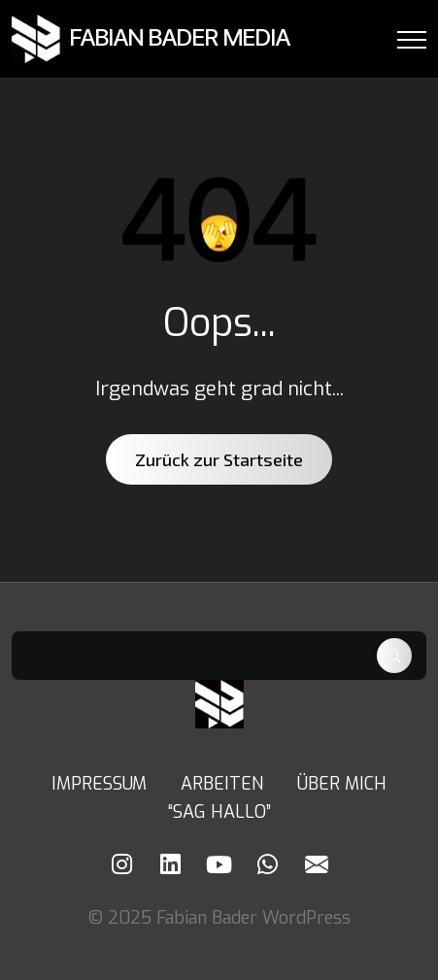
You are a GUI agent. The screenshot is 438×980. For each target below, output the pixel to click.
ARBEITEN (222, 784)
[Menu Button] (412, 43)
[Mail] (317, 865)
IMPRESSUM (99, 784)
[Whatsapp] (268, 865)
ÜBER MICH (342, 784)
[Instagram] (122, 865)
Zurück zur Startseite (219, 459)
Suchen (394, 656)
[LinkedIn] (171, 865)
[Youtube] (219, 865)
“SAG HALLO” (219, 812)
